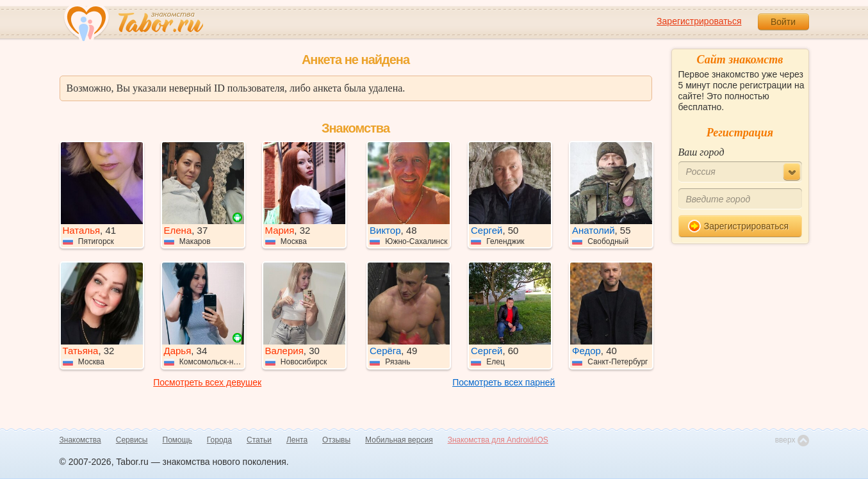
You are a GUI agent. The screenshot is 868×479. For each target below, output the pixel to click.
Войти (783, 22)
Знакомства (80, 440)
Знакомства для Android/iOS (498, 440)
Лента (297, 440)
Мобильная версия (399, 440)
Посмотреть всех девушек (207, 382)
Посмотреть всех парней (504, 382)
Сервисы (132, 440)
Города (219, 440)
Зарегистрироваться (699, 21)
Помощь (177, 440)
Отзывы (336, 440)
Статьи (259, 440)
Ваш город (701, 152)
